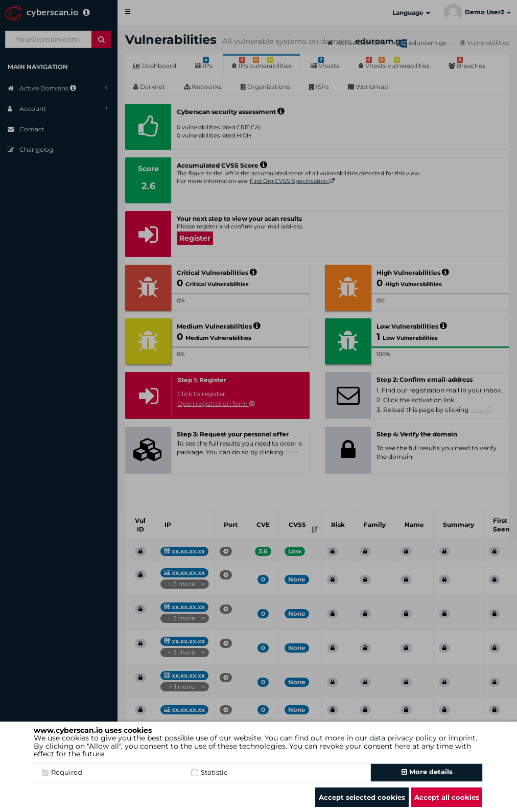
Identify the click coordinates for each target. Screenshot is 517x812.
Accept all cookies (447, 797)
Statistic (209, 772)
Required (62, 772)
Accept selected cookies (362, 797)
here (402, 746)
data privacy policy (403, 738)
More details (427, 772)
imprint (462, 738)
